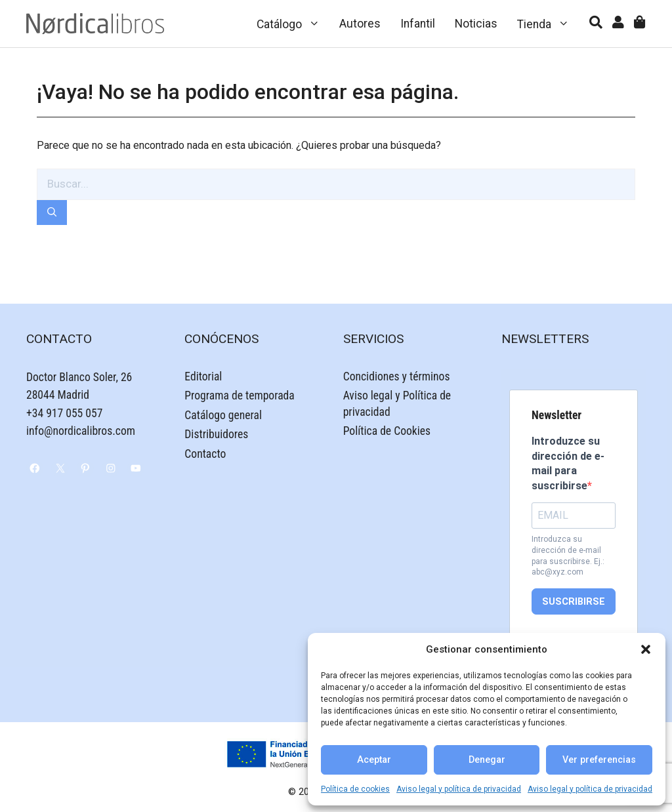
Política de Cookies (387, 431)
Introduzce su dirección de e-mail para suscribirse (568, 463)
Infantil (418, 24)
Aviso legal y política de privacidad (459, 789)
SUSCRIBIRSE (574, 602)
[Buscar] (52, 213)
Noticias (476, 24)
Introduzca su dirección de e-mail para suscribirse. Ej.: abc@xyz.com (568, 556)
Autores (360, 24)
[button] (646, 649)
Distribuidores (216, 434)
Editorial (203, 376)
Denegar (487, 760)
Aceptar (374, 760)
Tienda (548, 24)
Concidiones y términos (397, 376)
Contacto (205, 454)
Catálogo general (223, 415)
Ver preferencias (599, 760)
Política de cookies (355, 789)
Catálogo (293, 24)
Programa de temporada (239, 396)
